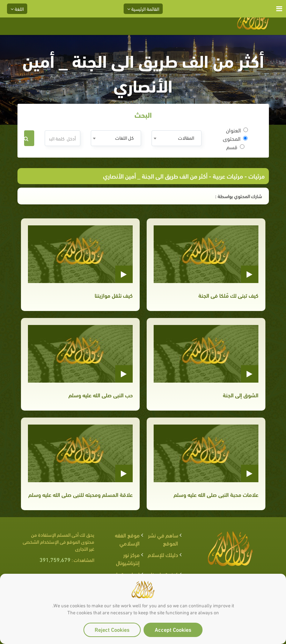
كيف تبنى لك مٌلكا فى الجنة (228, 295)
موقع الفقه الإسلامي (127, 539)
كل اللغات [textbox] (124, 138)
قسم (235, 147)
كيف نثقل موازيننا (114, 295)
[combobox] (177, 138)
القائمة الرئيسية (143, 9)
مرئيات (256, 176)
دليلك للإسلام (163, 554)
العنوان (237, 130)
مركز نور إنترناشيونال (128, 558)
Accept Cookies (173, 629)
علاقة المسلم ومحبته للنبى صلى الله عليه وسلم (80, 494)
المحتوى (235, 138)
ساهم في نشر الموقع (163, 539)
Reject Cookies (112, 629)
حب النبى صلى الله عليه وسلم (101, 395)
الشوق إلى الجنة (241, 395)
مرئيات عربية (228, 176)
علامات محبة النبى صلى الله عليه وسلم (216, 494)
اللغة (17, 9)
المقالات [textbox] (186, 138)
